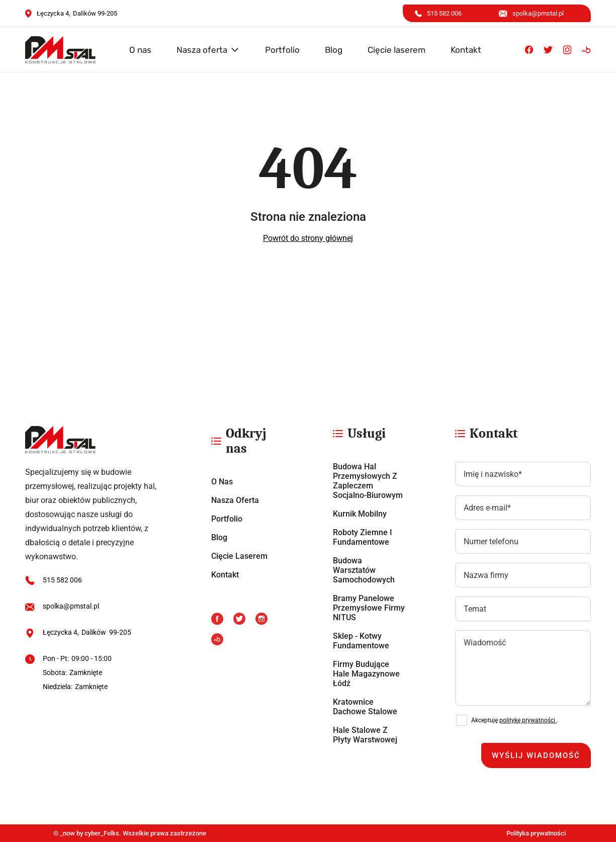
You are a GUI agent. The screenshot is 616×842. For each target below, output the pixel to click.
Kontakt (466, 50)
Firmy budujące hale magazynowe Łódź (366, 674)
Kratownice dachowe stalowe (365, 707)
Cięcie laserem (397, 50)
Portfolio (282, 50)
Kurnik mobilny (360, 514)
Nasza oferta (202, 50)
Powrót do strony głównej (308, 238)
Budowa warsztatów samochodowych (364, 570)
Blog (334, 50)
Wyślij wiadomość (536, 755)
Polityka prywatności (536, 833)
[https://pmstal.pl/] (94, 440)
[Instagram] (567, 50)
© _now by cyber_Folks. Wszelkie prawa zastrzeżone (128, 833)
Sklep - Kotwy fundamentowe (361, 641)
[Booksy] (586, 50)
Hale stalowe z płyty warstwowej (365, 735)
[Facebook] (529, 50)
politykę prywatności (528, 720)
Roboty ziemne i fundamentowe (363, 537)
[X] (548, 50)
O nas (140, 50)
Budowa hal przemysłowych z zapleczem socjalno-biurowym (368, 481)
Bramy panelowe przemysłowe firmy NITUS (369, 608)
